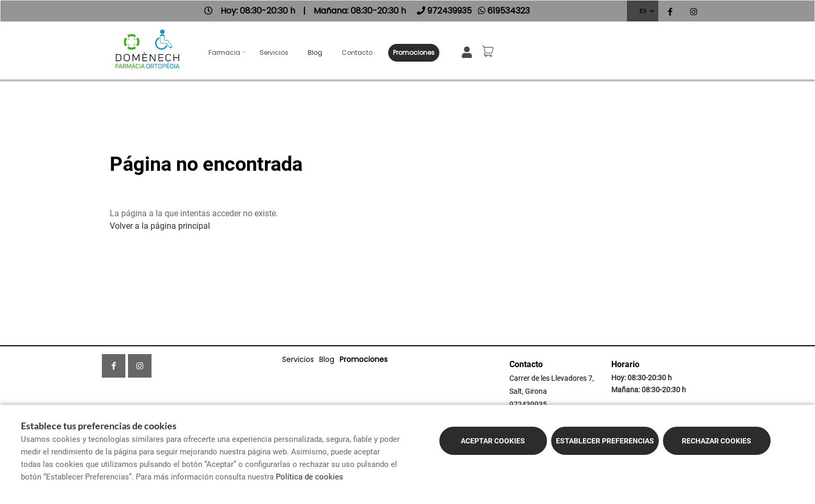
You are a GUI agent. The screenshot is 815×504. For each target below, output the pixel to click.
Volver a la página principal (160, 226)
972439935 (528, 404)
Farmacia (224, 52)
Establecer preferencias (605, 441)
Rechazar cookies (717, 441)
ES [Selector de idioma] (643, 11)
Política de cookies (310, 477)
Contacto (357, 52)
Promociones (414, 52)
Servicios (274, 52)
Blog (315, 52)
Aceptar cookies (493, 441)
